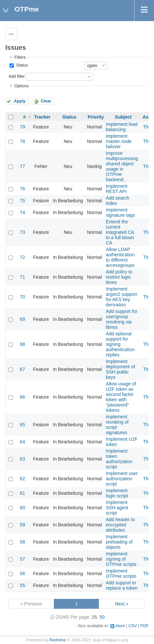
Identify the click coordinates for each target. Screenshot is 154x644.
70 (22, 297)
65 (22, 425)
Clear (46, 101)
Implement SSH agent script (117, 508)
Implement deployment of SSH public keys (120, 369)
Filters (20, 57)
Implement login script (117, 493)
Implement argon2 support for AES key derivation (121, 297)
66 (22, 397)
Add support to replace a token (122, 585)
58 (22, 542)
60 (22, 508)
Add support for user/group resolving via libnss (122, 319)
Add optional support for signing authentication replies (120, 344)
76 (22, 189)
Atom (120, 626)
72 (22, 257)
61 (22, 493)
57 (22, 559)
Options (21, 86)
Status (21, 65)
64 (22, 442)
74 (22, 212)
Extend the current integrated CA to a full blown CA (120, 232)
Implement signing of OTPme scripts (121, 559)
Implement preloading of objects (119, 542)
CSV (133, 626)
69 (22, 319)
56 (22, 574)
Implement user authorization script (122, 479)
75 (22, 201)
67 (22, 369)
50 (102, 617)
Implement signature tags (120, 212)
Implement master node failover (119, 141)
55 (22, 585)
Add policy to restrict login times (119, 277)
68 (22, 344)
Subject (123, 117)
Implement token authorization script (119, 459)
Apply (20, 101)
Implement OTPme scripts (121, 574)
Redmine (58, 640)
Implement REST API (116, 189)
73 (22, 232)
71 (22, 277)
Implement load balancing (122, 127)
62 (22, 479)
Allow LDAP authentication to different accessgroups (120, 257)
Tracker (42, 117)
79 (22, 127)
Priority (96, 117)
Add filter (17, 76)
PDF (145, 626)
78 (22, 141)
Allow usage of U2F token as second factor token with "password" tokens (121, 397)
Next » (122, 604)
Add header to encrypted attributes (120, 525)
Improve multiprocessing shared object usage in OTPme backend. (122, 166)
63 (22, 459)
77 (22, 166)
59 (22, 525)
